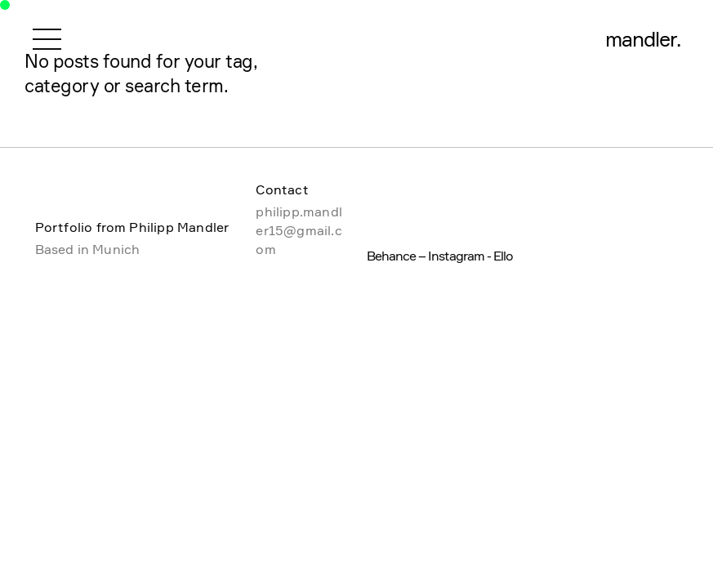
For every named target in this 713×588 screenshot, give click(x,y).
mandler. (643, 39)
